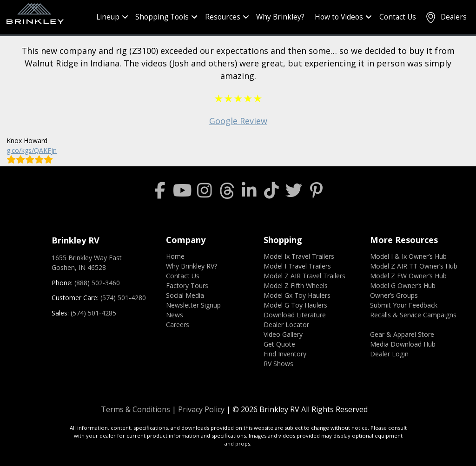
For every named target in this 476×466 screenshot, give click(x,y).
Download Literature (295, 315)
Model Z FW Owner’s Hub (408, 276)
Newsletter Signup (193, 305)
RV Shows (278, 364)
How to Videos (339, 17)
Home (175, 256)
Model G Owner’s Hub (403, 286)
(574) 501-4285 (93, 313)
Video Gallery (283, 334)
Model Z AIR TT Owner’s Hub (414, 266)
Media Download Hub (403, 344)
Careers (178, 325)
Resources (223, 17)
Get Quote (279, 344)
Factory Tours (187, 286)
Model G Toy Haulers (295, 305)
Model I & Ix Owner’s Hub (408, 256)
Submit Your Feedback (404, 305)
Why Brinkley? (280, 17)
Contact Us (398, 17)
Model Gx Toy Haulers (297, 295)
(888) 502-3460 (97, 283)
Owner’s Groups (394, 295)
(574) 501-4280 (123, 298)
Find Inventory (285, 354)
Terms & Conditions (136, 409)
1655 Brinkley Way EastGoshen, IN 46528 (87, 263)
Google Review (238, 121)
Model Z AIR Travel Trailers (304, 276)
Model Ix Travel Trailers (299, 256)
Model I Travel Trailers (297, 266)
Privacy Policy (201, 409)
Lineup (108, 17)
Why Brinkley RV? (192, 266)
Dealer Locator (286, 325)
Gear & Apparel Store (402, 334)
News (175, 315)
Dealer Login (389, 354)
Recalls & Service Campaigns (413, 315)
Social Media (185, 295)
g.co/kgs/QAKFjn (32, 150)
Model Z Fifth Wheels (296, 286)
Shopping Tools (162, 17)
